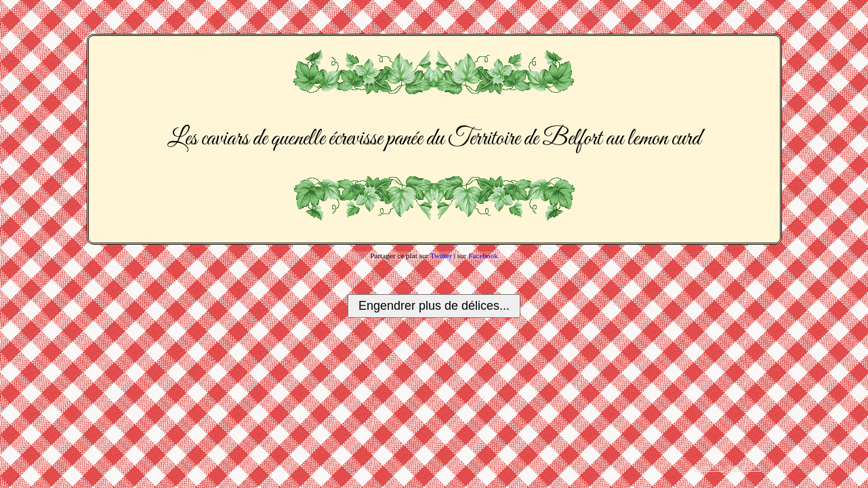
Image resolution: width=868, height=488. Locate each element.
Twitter (441, 256)
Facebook (483, 256)
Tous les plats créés (728, 468)
